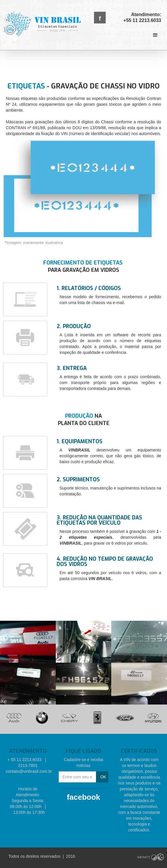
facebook (83, 797)
